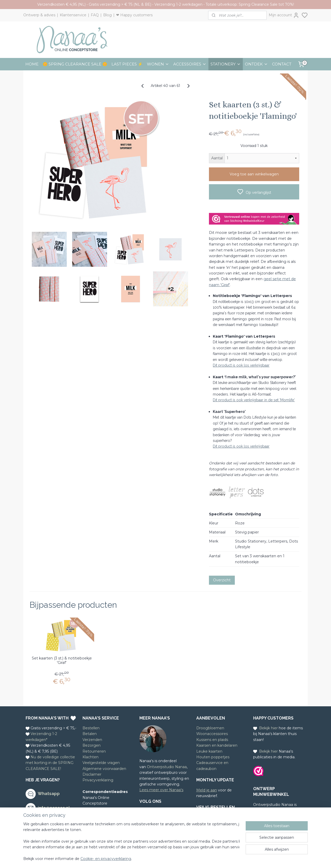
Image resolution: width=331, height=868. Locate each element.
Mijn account (284, 15)
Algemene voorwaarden (104, 769)
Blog (107, 15)
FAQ (95, 15)
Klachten (91, 757)
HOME (32, 64)
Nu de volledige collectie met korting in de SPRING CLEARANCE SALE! (50, 763)
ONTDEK (256, 64)
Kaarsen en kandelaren (217, 745)
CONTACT (282, 64)
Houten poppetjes (213, 757)
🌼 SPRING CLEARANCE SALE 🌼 (75, 64)
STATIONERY (226, 64)
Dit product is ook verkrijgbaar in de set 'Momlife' (254, 400)
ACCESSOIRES (190, 64)
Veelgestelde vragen (101, 763)
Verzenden (92, 740)
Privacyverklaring (98, 780)
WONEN (158, 64)
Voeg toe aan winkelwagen (254, 174)
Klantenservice (73, 15)
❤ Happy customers (134, 15)
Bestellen (91, 728)
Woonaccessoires (212, 734)
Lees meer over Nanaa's (161, 790)
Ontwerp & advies (39, 15)
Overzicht (222, 580)
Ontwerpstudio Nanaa (167, 767)
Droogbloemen (210, 728)
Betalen (90, 734)
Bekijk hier (268, 728)
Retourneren (94, 751)
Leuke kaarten (209, 751)
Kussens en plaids (212, 740)
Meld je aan (207, 790)
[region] (131, 842)
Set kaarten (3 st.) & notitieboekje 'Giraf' (62, 661)
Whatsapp (49, 794)
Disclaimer (92, 774)
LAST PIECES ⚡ (127, 64)
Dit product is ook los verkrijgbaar (241, 365)
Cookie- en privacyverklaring (106, 859)
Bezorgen (92, 745)
